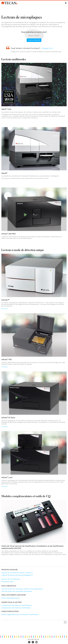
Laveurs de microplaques (11, 579)
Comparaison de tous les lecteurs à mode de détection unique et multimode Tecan (36, 52)
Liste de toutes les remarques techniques (17, 591)
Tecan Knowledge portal (11, 598)
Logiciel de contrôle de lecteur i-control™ (17, 573)
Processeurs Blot (8, 582)
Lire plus (5, 309)
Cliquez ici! (47, 48)
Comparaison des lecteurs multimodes (16, 608)
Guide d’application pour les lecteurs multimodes (20, 614)
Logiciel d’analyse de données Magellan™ (17, 575)
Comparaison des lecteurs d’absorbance (17, 605)
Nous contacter (34, 40)
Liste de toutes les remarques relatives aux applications (22, 589)
